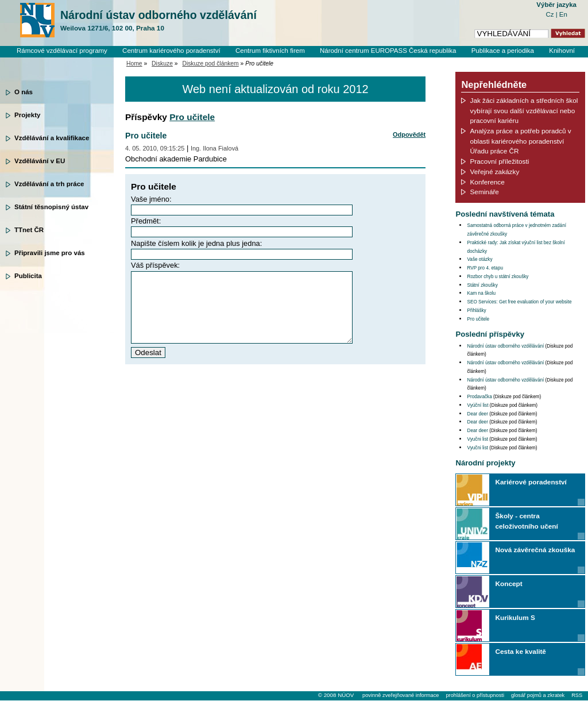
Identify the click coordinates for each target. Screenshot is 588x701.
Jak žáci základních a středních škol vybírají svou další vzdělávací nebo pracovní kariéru (524, 110)
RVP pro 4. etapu (485, 268)
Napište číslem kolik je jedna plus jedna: (196, 243)
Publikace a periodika (503, 51)
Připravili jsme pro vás (50, 253)
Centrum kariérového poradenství (171, 51)
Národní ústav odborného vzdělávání (158, 21)
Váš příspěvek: (155, 265)
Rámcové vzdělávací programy (62, 51)
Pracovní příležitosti (499, 161)
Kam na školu (481, 293)
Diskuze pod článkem (210, 63)
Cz (550, 14)
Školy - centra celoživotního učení (526, 521)
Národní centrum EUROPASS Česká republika (388, 51)
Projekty (27, 115)
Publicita (28, 276)
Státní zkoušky (482, 285)
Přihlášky (476, 311)
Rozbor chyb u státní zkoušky (498, 277)
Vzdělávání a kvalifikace (52, 138)
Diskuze (162, 63)
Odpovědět (409, 134)
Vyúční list (477, 405)
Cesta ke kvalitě (520, 651)
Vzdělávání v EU (40, 161)
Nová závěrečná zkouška (535, 550)
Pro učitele (192, 117)
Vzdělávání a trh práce (49, 184)
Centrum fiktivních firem (270, 51)
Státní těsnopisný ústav (51, 207)
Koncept (508, 583)
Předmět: (146, 221)
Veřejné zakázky (494, 172)
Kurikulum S (515, 617)
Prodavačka (479, 397)
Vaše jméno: (151, 199)
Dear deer (477, 414)
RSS (577, 695)
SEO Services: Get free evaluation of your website (519, 302)
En (563, 14)
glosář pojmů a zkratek (538, 695)
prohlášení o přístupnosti (475, 695)
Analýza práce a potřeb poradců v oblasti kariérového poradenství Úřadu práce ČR (520, 141)
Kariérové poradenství (531, 482)
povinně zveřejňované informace (401, 695)
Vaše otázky (479, 259)
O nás (24, 92)
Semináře (484, 192)
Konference (487, 182)
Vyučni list (477, 439)
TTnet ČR (29, 230)
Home (134, 63)
